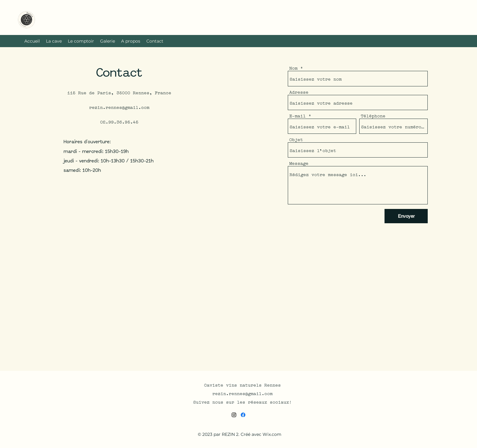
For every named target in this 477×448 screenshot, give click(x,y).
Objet (296, 139)
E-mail (298, 115)
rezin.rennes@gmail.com (119, 107)
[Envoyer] (406, 216)
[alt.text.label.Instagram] (234, 415)
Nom (293, 68)
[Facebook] (243, 415)
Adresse (299, 92)
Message (299, 163)
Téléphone (373, 115)
